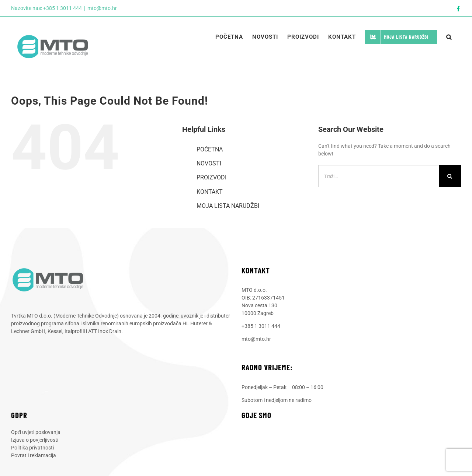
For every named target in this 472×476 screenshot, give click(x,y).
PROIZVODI (211, 177)
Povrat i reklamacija (34, 455)
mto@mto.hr (102, 8)
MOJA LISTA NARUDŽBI (228, 206)
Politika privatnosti (32, 448)
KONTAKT (210, 192)
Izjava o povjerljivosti (35, 440)
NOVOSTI (209, 163)
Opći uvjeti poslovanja (36, 432)
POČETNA (210, 149)
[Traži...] (379, 176)
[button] (449, 37)
